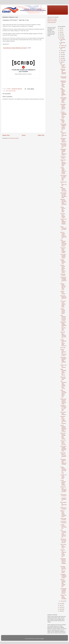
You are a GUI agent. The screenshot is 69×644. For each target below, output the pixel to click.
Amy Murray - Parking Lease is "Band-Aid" (63, 140)
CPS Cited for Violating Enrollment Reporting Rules (63, 449)
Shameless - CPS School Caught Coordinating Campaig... (63, 420)
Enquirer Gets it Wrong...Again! (63, 184)
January (63, 601)
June (62, 54)
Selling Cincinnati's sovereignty (63, 229)
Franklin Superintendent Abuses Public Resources (63, 343)
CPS (7, 91)
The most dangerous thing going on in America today (63, 115)
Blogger (42, 639)
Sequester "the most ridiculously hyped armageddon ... (63, 202)
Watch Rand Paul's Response (63, 413)
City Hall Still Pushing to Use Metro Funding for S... (63, 280)
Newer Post (6, 135)
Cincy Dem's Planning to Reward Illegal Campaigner (63, 360)
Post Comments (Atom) (14, 138)
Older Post (41, 135)
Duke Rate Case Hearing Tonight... (63, 215)
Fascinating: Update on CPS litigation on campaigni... (63, 462)
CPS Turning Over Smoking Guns (63, 546)
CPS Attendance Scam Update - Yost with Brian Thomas (63, 385)
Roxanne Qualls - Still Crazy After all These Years (63, 287)
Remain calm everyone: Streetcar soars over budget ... (63, 401)
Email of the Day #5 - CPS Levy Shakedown (63, 455)
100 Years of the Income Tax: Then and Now (63, 541)
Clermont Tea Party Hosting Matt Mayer (63, 597)
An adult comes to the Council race (63, 527)
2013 (61, 38)
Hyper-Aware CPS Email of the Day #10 (63, 146)
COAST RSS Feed (51, 22)
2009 (61, 609)
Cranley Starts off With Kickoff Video (63, 209)
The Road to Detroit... (63, 157)
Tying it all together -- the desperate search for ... (63, 72)
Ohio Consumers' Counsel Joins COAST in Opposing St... (63, 534)
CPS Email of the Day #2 (63, 508)
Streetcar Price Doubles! (63, 293)
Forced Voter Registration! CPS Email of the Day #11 (63, 127)
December (63, 39)
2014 (61, 36)
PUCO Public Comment (63, 519)
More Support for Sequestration (63, 504)
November (63, 43)
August (62, 51)
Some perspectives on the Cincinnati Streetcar (63, 318)
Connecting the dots (63, 275)
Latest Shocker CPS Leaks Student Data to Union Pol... (63, 394)
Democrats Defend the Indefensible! (63, 298)
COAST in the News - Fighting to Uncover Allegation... (63, 222)
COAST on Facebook (52, 21)
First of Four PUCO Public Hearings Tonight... (63, 250)
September (63, 48)
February (63, 62)
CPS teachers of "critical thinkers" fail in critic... (63, 178)
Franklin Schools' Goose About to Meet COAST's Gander (63, 269)
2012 (61, 603)
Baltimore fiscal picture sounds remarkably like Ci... (63, 514)
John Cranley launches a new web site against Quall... (63, 195)
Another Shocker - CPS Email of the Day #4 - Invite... (63, 470)
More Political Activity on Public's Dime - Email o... (63, 100)
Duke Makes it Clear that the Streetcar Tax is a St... (63, 107)
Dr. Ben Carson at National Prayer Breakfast (63, 483)
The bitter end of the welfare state (63, 477)
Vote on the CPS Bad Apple (63, 378)
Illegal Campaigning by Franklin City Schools (63, 372)
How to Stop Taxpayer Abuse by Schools (63, 256)
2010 (61, 607)
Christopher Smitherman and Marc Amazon (63, 576)
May (62, 56)
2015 (61, 34)
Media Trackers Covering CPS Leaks (63, 189)
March (62, 60)
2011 (61, 605)
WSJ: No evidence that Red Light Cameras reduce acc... (63, 583)
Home (24, 135)
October (63, 46)
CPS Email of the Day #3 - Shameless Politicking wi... (63, 498)
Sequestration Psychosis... (63, 78)
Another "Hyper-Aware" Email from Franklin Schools (63, 171)
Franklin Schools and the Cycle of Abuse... (63, 311)
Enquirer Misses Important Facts (63, 262)
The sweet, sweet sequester (63, 66)
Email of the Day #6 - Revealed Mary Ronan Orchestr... (63, 436)
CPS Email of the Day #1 (63, 522)
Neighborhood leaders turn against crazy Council (63, 84)
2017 (61, 30)
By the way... (63, 348)
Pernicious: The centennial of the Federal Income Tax (63, 553)
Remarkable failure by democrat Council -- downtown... (63, 562)
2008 (61, 611)
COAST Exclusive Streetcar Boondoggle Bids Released (63, 428)
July (62, 53)
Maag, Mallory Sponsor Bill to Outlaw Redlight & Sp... (63, 92)
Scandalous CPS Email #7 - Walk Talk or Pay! (63, 408)
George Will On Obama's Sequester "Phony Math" (63, 163)
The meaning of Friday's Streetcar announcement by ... (63, 591)
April (62, 58)
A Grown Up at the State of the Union (63, 443)
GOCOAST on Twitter (52, 19)
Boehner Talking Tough (62, 121)
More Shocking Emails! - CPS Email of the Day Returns (63, 243)
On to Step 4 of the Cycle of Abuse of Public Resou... (63, 304)
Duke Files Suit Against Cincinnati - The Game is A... (63, 335)
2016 (61, 32)
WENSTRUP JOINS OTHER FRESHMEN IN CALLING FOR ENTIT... (63, 326)
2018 (61, 28)
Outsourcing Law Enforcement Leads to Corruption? (63, 490)
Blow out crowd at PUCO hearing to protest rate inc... (63, 235)
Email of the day (12, 91)
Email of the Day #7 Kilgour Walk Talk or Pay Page (14, 48)
